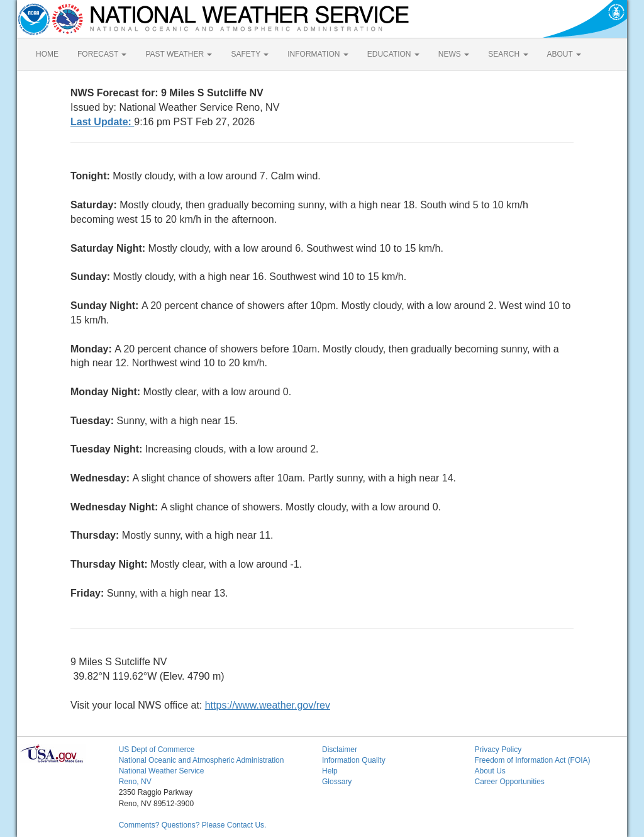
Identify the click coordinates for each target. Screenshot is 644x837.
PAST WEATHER (179, 54)
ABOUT (564, 54)
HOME (47, 54)
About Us (490, 771)
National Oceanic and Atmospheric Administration (202, 760)
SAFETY (250, 54)
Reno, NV (135, 782)
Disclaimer (340, 750)
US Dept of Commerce (157, 750)
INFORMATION (318, 54)
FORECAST (102, 54)
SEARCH (508, 54)
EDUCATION (393, 54)
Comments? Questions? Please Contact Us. (193, 825)
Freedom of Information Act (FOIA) (532, 760)
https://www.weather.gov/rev (268, 705)
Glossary (337, 782)
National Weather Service (162, 771)
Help (330, 771)
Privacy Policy (498, 750)
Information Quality (354, 760)
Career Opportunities (509, 782)
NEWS (454, 54)
